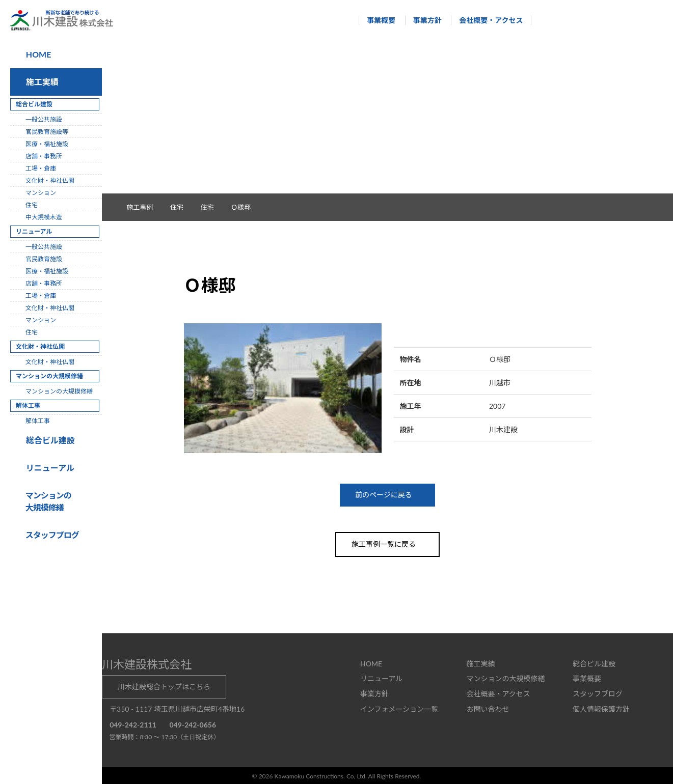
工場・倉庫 (41, 168)
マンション (41, 193)
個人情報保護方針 (601, 708)
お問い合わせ (488, 708)
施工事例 (145, 207)
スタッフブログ (598, 693)
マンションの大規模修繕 (59, 391)
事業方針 (422, 20)
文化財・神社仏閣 (50, 180)
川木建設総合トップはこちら (164, 685)
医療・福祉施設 (47, 144)
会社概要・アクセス (486, 20)
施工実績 (40, 82)
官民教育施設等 (47, 132)
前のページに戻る (388, 495)
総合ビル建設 (48, 440)
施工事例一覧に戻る (388, 543)
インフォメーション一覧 (399, 708)
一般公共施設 (44, 119)
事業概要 (376, 20)
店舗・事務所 (44, 156)
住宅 (212, 207)
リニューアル (49, 468)
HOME (38, 54)
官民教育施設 (44, 259)
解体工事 (38, 421)
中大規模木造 (44, 217)
